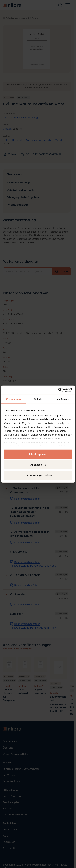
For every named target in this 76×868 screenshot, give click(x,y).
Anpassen (38, 465)
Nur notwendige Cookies (38, 475)
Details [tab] (38, 399)
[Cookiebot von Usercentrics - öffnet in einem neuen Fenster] (58, 390)
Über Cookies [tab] (62, 399)
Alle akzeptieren (38, 454)
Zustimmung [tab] (14, 399)
